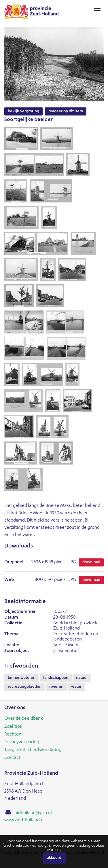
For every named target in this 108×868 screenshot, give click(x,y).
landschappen (56, 678)
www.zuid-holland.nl (24, 820)
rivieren (56, 687)
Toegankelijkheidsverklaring (33, 750)
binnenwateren (22, 678)
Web (9, 580)
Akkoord (54, 858)
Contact (12, 758)
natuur (82, 678)
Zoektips (13, 727)
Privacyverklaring (22, 742)
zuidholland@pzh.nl (32, 813)
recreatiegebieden (25, 687)
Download (91, 562)
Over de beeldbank (24, 719)
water (76, 687)
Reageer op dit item (66, 111)
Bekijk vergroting (23, 111)
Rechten (13, 735)
